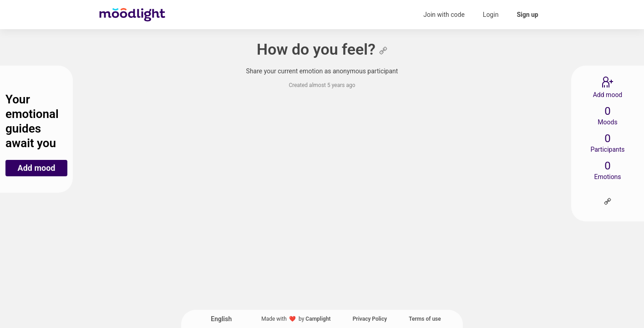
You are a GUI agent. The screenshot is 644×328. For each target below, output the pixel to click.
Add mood (37, 168)
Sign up (527, 15)
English (221, 319)
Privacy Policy (370, 319)
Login (491, 15)
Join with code (444, 15)
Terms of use (425, 319)
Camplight (318, 319)
